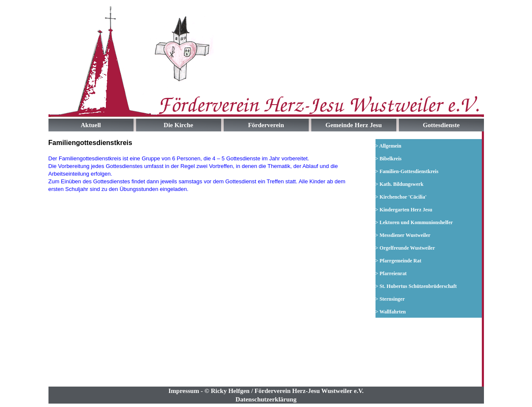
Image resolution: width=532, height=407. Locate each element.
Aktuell (91, 125)
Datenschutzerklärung (266, 399)
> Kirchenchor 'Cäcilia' (401, 197)
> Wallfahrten (391, 312)
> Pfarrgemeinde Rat (398, 261)
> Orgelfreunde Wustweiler (405, 248)
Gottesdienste (441, 125)
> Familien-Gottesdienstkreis (407, 171)
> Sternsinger (390, 299)
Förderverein (266, 125)
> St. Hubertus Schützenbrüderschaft (416, 286)
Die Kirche (178, 125)
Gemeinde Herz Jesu (353, 125)
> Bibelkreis (389, 159)
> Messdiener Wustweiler (403, 235)
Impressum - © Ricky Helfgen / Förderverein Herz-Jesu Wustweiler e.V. (266, 391)
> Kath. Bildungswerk (400, 184)
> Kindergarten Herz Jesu (404, 210)
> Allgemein (388, 146)
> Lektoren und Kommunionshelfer (414, 222)
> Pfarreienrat (391, 273)
